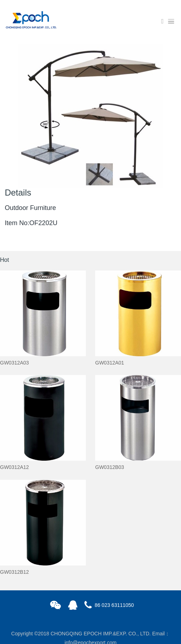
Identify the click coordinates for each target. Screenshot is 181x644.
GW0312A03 (14, 363)
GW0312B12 (14, 572)
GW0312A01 (110, 363)
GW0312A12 (14, 467)
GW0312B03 (110, 467)
